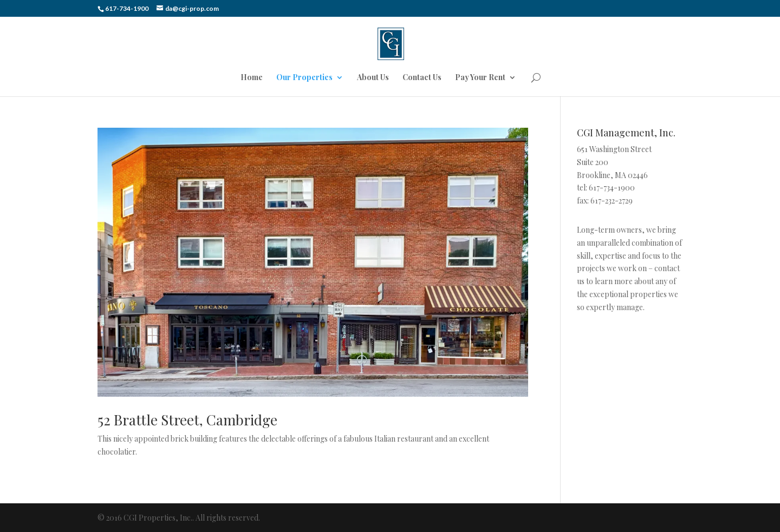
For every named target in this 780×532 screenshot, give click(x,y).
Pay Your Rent (480, 78)
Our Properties (304, 78)
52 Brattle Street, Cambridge (187, 420)
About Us (373, 78)
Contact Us (422, 78)
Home (252, 78)
